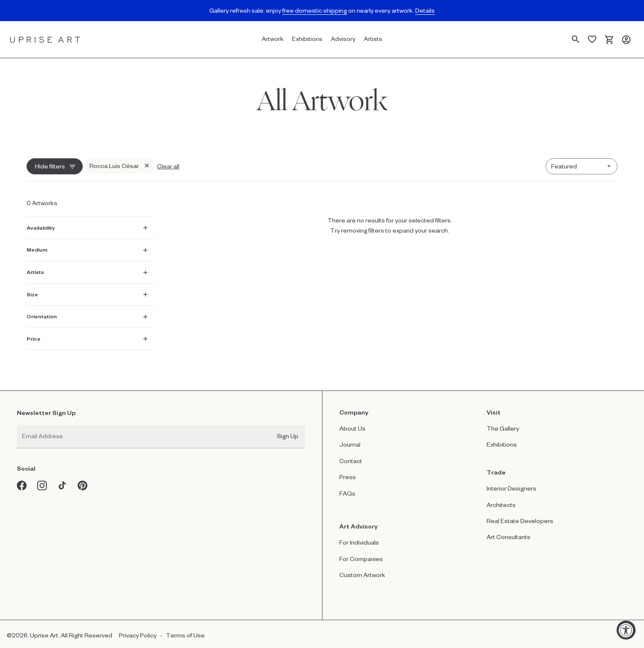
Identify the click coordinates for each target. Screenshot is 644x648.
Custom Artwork (362, 569)
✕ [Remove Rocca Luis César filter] (147, 166)
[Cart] (609, 40)
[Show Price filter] (87, 336)
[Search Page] (576, 40)
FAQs (347, 487)
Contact (351, 455)
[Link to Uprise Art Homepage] (45, 39)
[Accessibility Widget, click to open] (626, 630)
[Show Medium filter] (87, 247)
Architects (501, 499)
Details (425, 10)
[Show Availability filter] (87, 225)
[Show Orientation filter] (87, 314)
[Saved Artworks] (592, 40)
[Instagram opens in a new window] (42, 480)
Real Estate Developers (520, 515)
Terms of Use (185, 629)
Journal (350, 438)
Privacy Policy (138, 629)
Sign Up (288, 430)
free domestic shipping (315, 10)
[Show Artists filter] (87, 269)
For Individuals (359, 536)
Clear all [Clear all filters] (168, 166)
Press (348, 471)
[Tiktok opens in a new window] (62, 480)
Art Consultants (509, 531)
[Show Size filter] (87, 292)
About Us (352, 422)
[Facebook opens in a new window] (22, 480)
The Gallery (503, 422)
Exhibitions (502, 438)
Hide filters (50, 166)
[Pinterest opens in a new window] (83, 480)
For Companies (361, 553)
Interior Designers (511, 482)
